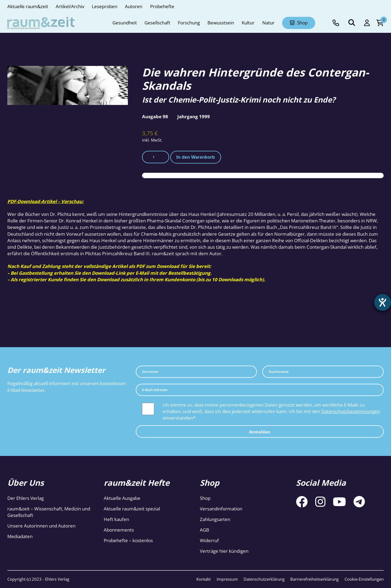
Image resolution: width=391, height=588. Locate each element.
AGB (204, 530)
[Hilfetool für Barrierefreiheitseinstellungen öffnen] (382, 303)
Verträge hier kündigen (224, 551)
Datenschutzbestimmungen (351, 411)
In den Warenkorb (196, 157)
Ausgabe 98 (155, 116)
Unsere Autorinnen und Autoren (41, 526)
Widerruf (209, 540)
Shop (205, 498)
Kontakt (204, 579)
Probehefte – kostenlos (128, 540)
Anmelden (260, 432)
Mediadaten (20, 536)
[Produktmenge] (156, 157)
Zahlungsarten (215, 519)
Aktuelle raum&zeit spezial (132, 509)
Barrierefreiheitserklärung (314, 579)
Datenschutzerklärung (264, 579)
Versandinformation (221, 509)
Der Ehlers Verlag (26, 498)
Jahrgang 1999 (194, 116)
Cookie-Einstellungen (364, 579)
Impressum (227, 579)
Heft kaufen (116, 519)
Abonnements (119, 530)
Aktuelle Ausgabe (122, 498)
